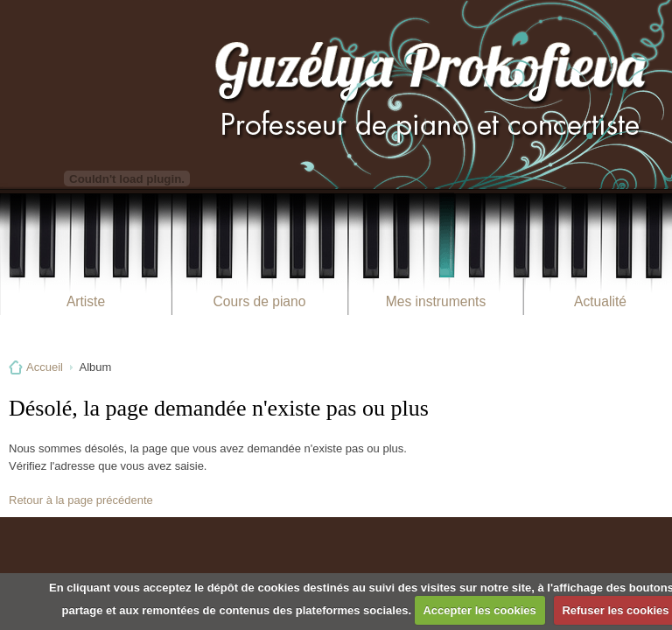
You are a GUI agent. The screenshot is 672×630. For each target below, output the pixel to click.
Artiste (86, 301)
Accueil (45, 367)
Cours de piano (260, 301)
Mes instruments (436, 301)
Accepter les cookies (479, 610)
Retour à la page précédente (81, 500)
